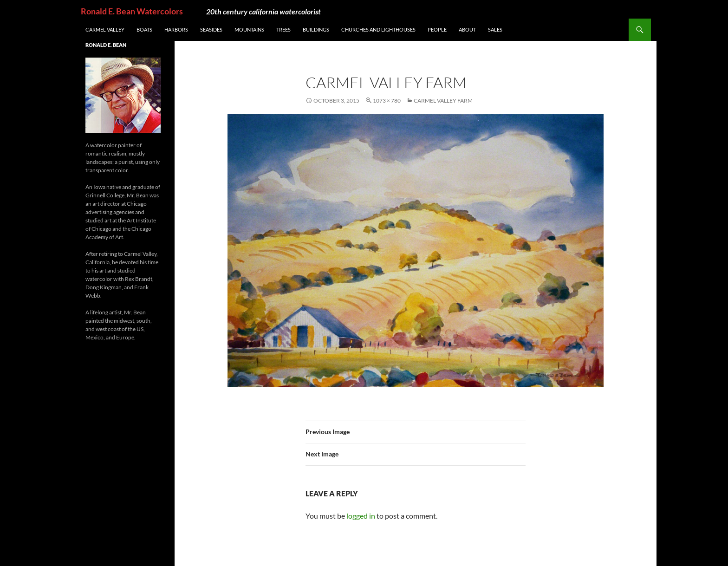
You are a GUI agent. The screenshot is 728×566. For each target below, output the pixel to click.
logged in (361, 516)
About (467, 29)
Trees (283, 29)
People (437, 29)
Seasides (211, 29)
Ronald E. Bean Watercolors (132, 11)
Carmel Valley (105, 29)
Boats (144, 29)
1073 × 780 (387, 101)
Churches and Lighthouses (378, 29)
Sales (495, 29)
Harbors (176, 29)
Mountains (249, 29)
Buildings (316, 29)
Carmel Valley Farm (443, 101)
